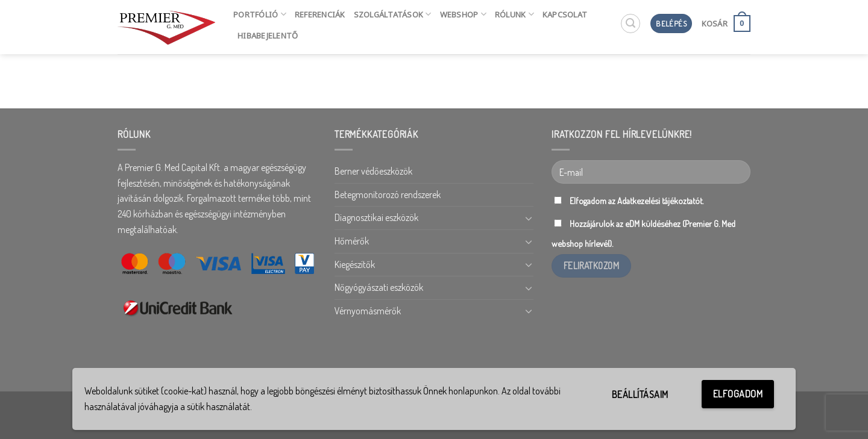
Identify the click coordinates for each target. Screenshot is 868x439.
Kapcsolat (565, 14)
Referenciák (320, 14)
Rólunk (514, 14)
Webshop (463, 14)
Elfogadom (738, 394)
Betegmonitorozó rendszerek (388, 195)
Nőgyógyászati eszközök (379, 287)
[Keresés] (631, 23)
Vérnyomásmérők (368, 311)
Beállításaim (640, 394)
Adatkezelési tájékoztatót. (660, 201)
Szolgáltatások (393, 14)
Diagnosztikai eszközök (376, 217)
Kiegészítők (355, 264)
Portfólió (260, 14)
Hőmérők (352, 241)
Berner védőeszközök (373, 171)
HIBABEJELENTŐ (268, 36)
